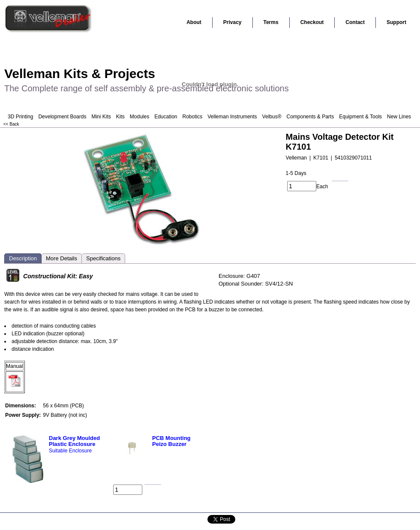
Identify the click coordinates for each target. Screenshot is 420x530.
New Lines (399, 117)
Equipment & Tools (360, 117)
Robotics (193, 117)
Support (396, 22)
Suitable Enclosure (70, 451)
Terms (271, 22)
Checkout (312, 22)
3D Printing (20, 117)
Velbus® (272, 117)
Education (166, 117)
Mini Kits (101, 117)
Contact (355, 22)
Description (23, 258)
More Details (61, 258)
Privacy (232, 22)
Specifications (103, 258)
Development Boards (62, 117)
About (194, 22)
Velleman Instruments (232, 117)
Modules (139, 117)
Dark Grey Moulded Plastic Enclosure (74, 441)
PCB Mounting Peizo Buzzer (171, 441)
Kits (120, 117)
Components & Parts (310, 117)
